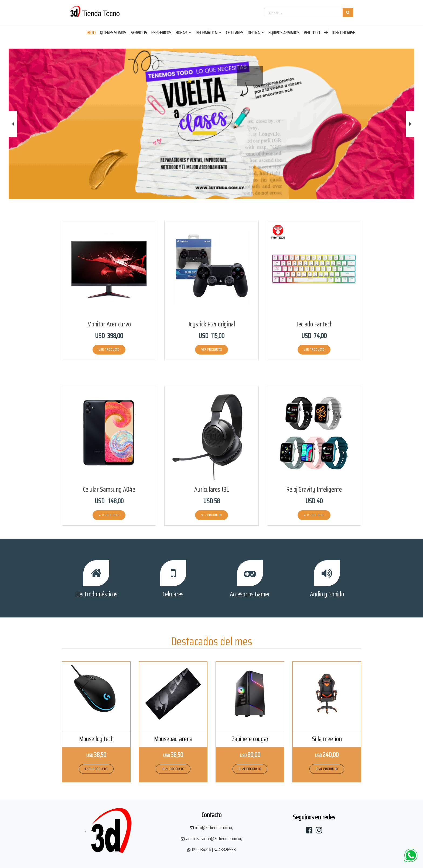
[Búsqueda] (348, 13)
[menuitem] (91, 33)
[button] (326, 33)
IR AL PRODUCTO (96, 769)
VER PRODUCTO (109, 349)
